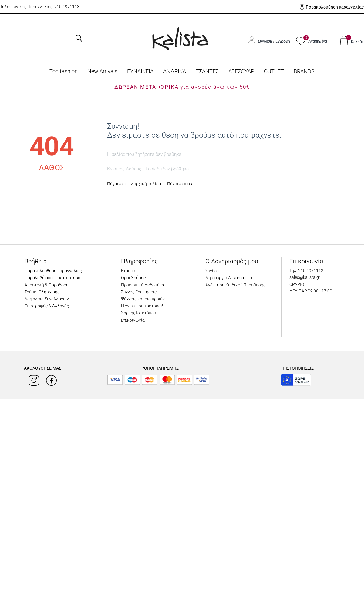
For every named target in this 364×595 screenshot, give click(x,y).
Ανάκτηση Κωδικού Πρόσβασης (235, 285)
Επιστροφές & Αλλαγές (47, 306)
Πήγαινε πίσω (180, 184)
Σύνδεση (265, 41)
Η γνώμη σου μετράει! (142, 306)
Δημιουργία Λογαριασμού (229, 278)
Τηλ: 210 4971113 (306, 271)
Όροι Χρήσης (133, 278)
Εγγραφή (283, 41)
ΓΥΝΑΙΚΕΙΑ (140, 71)
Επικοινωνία (133, 320)
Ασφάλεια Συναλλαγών (47, 299)
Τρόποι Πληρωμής (42, 292)
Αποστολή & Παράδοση (47, 285)
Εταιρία (128, 271)
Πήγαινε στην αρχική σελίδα (134, 184)
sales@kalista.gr (305, 277)
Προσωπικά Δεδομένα (143, 285)
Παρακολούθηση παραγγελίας (335, 7)
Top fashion (64, 71)
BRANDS (304, 71)
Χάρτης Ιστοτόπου (138, 313)
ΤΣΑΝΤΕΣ (207, 71)
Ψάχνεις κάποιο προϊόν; (143, 299)
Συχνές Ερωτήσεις (139, 292)
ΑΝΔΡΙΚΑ (175, 71)
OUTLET (274, 71)
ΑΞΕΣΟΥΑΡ (241, 71)
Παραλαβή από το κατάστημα (52, 278)
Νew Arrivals (102, 71)
